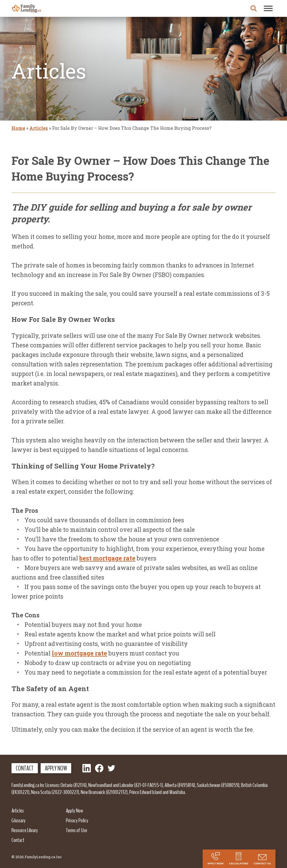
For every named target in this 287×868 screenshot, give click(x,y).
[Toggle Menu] (268, 8)
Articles (39, 128)
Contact (25, 768)
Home (18, 128)
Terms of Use (77, 830)
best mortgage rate (107, 558)
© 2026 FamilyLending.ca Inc (37, 857)
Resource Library (25, 830)
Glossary (18, 820)
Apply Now (56, 768)
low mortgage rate (79, 653)
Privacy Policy (77, 820)
